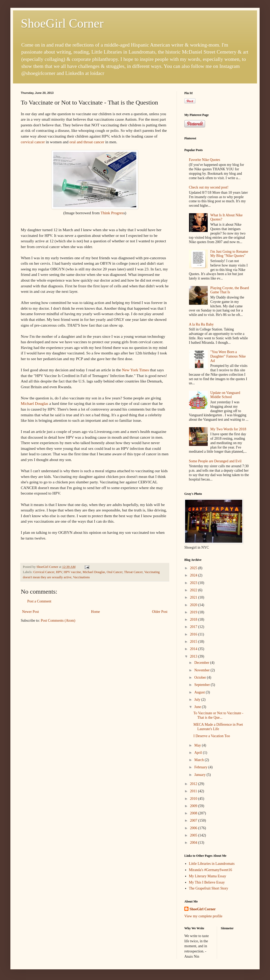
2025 (194, 568)
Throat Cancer (133, 572)
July (198, 700)
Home (96, 612)
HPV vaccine (72, 572)
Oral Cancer (115, 572)
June (198, 707)
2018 (194, 619)
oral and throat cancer (87, 142)
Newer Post (31, 612)
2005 (194, 835)
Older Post (160, 612)
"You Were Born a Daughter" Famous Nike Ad (228, 356)
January (200, 775)
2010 (194, 799)
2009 (194, 806)
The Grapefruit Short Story (209, 888)
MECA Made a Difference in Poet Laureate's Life (218, 727)
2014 (194, 649)
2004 (194, 843)
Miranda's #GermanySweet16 (211, 870)
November (202, 670)
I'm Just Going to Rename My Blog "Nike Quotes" (229, 254)
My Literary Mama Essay (208, 876)
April (198, 753)
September (202, 685)
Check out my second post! (209, 187)
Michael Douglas (35, 403)
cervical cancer (33, 142)
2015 (194, 642)
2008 (194, 813)
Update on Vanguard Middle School (225, 395)
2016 (194, 634)
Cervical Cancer (44, 572)
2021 (194, 597)
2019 (194, 612)
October (201, 677)
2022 (194, 590)
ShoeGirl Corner (62, 23)
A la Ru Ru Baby (201, 324)
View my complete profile (203, 916)
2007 (194, 820)
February (201, 767)
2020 (194, 605)
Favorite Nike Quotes (205, 160)
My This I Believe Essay (207, 882)
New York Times (136, 370)
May (198, 745)
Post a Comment (39, 601)
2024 (194, 575)
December (202, 663)
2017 (194, 627)
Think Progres (112, 213)
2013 (194, 656)
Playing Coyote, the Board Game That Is (230, 290)
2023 (194, 583)
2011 (194, 791)
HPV (59, 572)
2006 (194, 828)
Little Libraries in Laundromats (212, 864)
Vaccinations (81, 577)
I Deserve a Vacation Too (212, 736)
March (199, 760)
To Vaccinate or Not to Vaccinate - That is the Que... (218, 715)
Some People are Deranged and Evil (215, 461)
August (200, 692)
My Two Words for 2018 (228, 429)
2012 (194, 784)
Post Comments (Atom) (58, 621)
